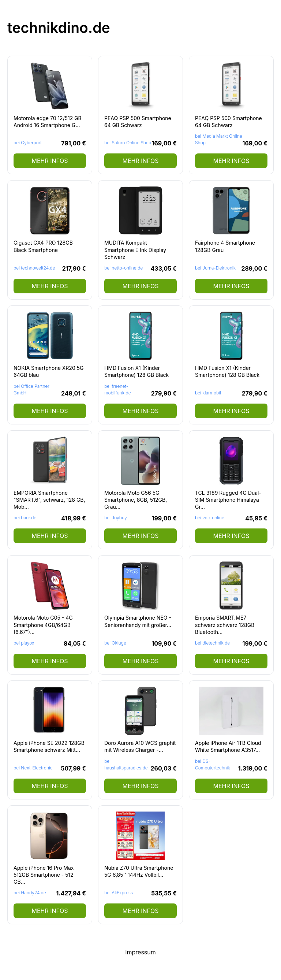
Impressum (140, 952)
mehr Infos (50, 161)
